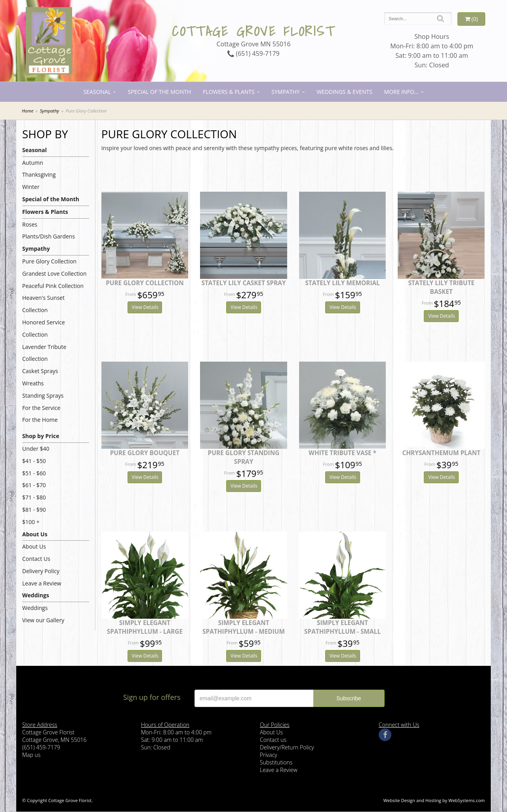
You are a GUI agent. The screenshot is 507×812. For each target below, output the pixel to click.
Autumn (33, 163)
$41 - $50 (34, 461)
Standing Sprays (43, 396)
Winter (31, 187)
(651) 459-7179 (253, 53)
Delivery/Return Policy (287, 747)
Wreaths (33, 383)
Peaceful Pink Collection (53, 286)
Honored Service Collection (44, 328)
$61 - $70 (34, 485)
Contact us (273, 740)
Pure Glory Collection (49, 261)
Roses (30, 224)
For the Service (41, 408)
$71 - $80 (34, 497)
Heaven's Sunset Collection (43, 304)
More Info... (401, 92)
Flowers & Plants (229, 92)
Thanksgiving (39, 174)
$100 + (31, 522)
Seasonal (97, 92)
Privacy (269, 755)
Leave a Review (42, 583)
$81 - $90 (34, 510)
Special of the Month (160, 92)
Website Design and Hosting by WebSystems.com (434, 800)
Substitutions (276, 762)
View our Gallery (43, 620)
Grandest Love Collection (54, 274)
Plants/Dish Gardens (49, 236)
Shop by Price (41, 436)
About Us (35, 534)
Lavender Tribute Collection (44, 353)
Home (28, 111)
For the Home (40, 420)
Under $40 (36, 449)
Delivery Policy (41, 571)
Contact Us (36, 559)
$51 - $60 (34, 473)
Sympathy (285, 92)
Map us (31, 755)
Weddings (36, 595)
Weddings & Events (344, 92)
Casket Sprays (40, 371)
